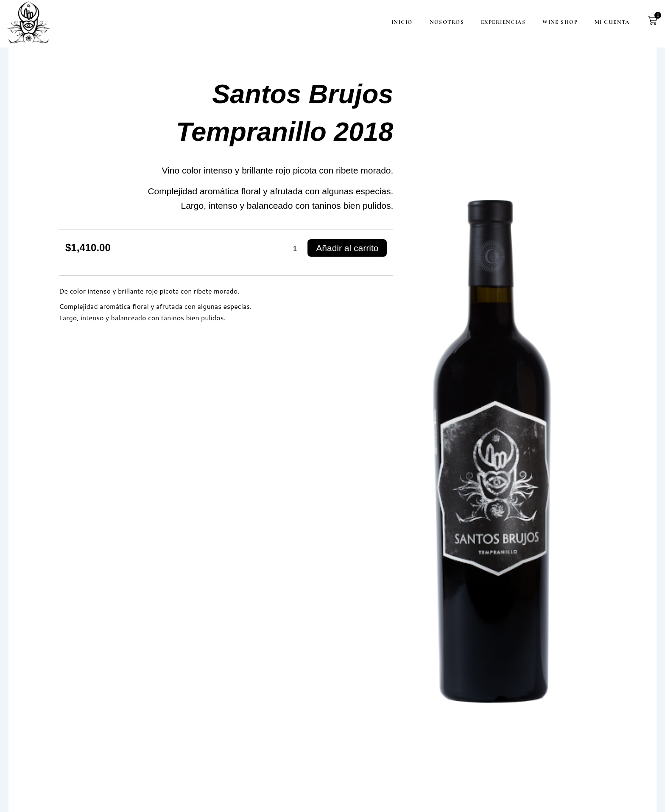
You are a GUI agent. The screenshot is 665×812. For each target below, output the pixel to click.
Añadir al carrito (347, 248)
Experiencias (486, 22)
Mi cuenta (595, 22)
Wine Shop (543, 22)
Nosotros (429, 22)
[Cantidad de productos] (295, 249)
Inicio (385, 22)
